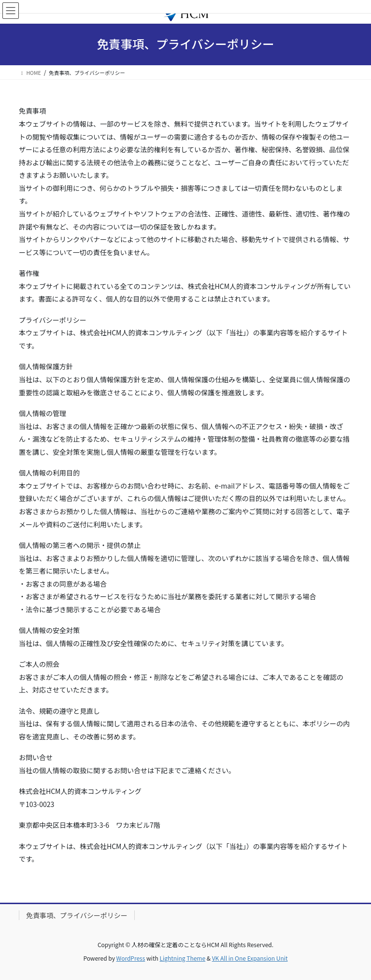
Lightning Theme (182, 958)
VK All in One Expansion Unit (250, 958)
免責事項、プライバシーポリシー (77, 915)
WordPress (131, 958)
